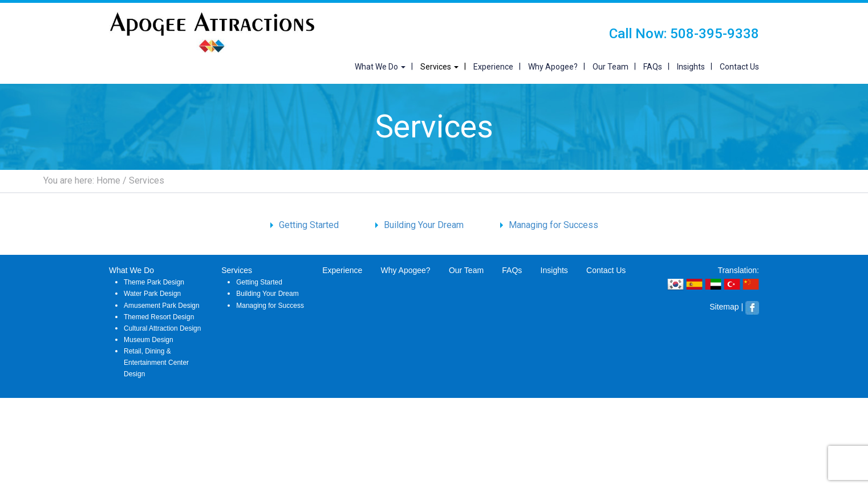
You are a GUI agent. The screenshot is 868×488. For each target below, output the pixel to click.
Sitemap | (726, 307)
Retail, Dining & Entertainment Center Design (156, 363)
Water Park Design (152, 294)
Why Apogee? (553, 67)
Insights (691, 67)
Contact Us (739, 67)
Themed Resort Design (159, 317)
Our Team (611, 67)
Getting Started (309, 225)
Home (108, 180)
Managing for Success (553, 225)
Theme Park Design (154, 282)
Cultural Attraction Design (162, 328)
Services (439, 67)
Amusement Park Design (162, 306)
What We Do (380, 67)
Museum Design (149, 340)
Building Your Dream (424, 225)
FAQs (653, 67)
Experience (493, 67)
